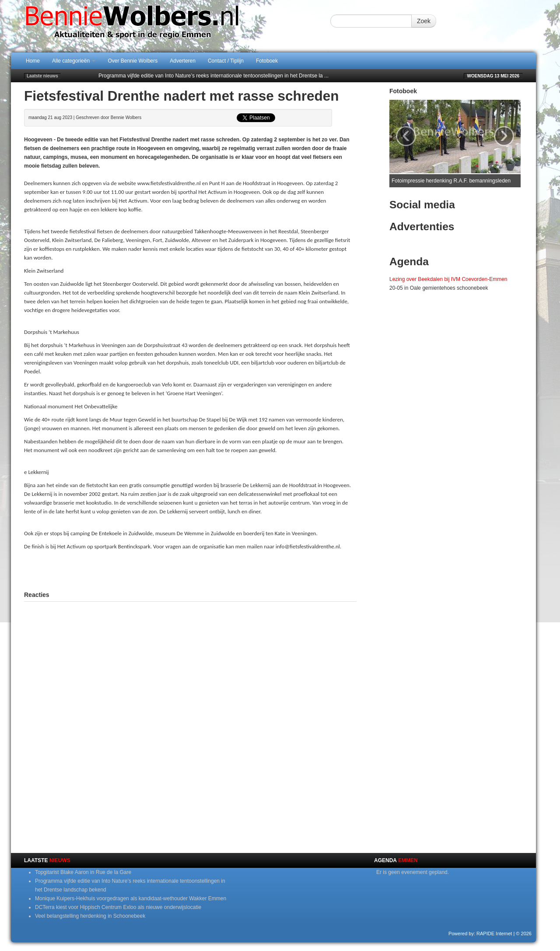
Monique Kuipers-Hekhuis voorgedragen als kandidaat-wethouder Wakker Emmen (131, 898)
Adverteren (183, 61)
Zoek (424, 21)
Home (33, 61)
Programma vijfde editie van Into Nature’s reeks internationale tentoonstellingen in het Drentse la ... (213, 76)
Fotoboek (267, 61)
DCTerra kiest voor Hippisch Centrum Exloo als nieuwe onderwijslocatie (118, 907)
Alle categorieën (74, 61)
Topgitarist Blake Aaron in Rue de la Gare (83, 872)
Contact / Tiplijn (226, 61)
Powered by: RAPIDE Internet (480, 933)
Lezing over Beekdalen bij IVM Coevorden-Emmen (448, 279)
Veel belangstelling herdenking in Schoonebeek (90, 916)
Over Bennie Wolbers (133, 61)
